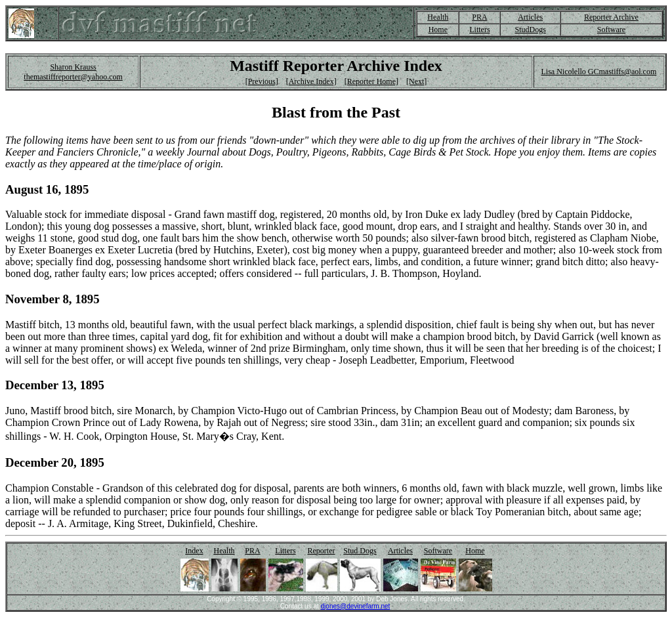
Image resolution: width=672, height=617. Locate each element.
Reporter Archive (611, 17)
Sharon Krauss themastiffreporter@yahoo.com (73, 72)
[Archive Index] (311, 81)
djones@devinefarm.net (356, 606)
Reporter (322, 551)
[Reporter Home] (371, 81)
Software (611, 30)
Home (438, 30)
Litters (479, 30)
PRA (479, 17)
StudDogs (530, 30)
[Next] (416, 81)
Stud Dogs (360, 551)
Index (194, 551)
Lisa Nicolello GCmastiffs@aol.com (598, 72)
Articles (530, 17)
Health (438, 17)
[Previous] (262, 81)
